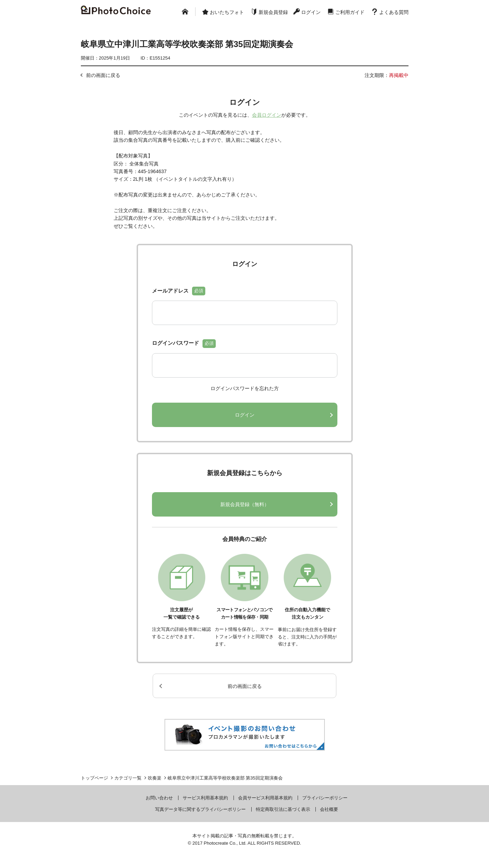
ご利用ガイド (350, 12)
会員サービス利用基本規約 (265, 798)
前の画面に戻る (103, 75)
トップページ (94, 778)
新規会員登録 (273, 12)
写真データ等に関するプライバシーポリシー (200, 809)
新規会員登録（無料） (245, 504)
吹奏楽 (155, 778)
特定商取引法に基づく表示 (283, 809)
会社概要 (329, 809)
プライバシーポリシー (325, 798)
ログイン (311, 12)
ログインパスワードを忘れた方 (245, 388)
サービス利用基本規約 (205, 798)
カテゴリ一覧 (128, 778)
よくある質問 (394, 12)
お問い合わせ (159, 798)
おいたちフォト (227, 12)
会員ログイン (267, 115)
